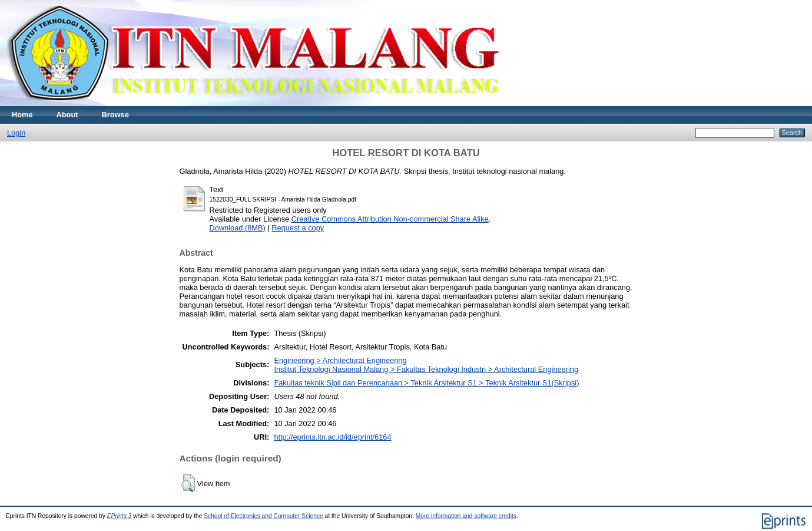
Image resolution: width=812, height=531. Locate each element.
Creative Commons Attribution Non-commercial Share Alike (390, 219)
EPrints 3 (120, 516)
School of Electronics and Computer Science (264, 516)
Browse (115, 115)
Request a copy (298, 228)
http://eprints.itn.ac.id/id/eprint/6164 (332, 437)
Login (16, 133)
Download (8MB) (238, 228)
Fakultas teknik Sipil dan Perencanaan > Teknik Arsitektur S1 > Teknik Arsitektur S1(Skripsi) (426, 383)
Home (22, 115)
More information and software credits (466, 516)
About (67, 115)
